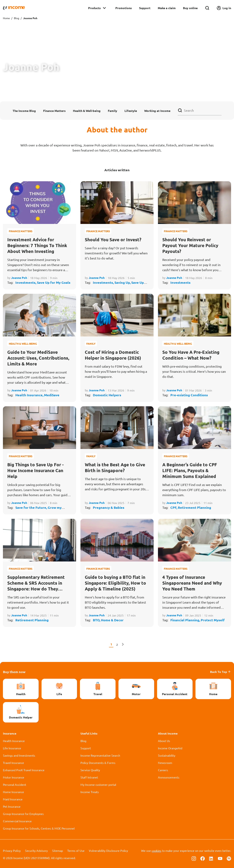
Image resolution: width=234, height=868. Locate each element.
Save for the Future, (32, 507)
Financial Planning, (186, 620)
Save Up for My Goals (54, 282)
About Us (164, 741)
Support (145, 8)
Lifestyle (131, 111)
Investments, (26, 282)
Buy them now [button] (14, 672)
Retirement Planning (195, 507)
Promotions (124, 8)
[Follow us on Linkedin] (211, 858)
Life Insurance (12, 748)
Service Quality (90, 770)
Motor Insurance (14, 777)
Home (6, 18)
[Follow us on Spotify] (229, 858)
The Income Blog (24, 111)
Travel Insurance (13, 763)
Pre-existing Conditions (189, 395)
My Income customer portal (98, 784)
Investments (180, 282)
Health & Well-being (87, 111)
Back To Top (221, 672)
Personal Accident (15, 784)
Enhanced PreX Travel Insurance (24, 770)
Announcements (169, 777)
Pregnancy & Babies (109, 507)
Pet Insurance (12, 806)
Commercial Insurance (17, 821)
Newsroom (165, 763)
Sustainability (167, 755)
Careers (163, 770)
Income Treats (90, 792)
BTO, (97, 620)
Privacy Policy (12, 850)
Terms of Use (76, 850)
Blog (17, 18)
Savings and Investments (19, 755)
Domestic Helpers (107, 395)
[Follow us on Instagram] (194, 858)
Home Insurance (13, 792)
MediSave (52, 395)
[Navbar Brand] (14, 8)
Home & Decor (112, 620)
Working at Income (157, 111)
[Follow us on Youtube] (220, 858)
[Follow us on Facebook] (203, 858)
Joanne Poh (19, 278)
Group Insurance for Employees (23, 814)
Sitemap (57, 850)
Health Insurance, (30, 395)
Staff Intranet (89, 777)
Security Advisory (36, 850)
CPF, (174, 507)
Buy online (190, 8)
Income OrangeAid (170, 748)
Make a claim (167, 8)
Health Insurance (14, 741)
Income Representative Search (100, 755)
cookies (156, 850)
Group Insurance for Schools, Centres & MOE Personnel (39, 828)
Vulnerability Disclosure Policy (108, 850)
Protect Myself (213, 620)
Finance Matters (54, 111)
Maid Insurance (13, 799)
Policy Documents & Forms (98, 763)
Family (113, 111)
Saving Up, (123, 282)
